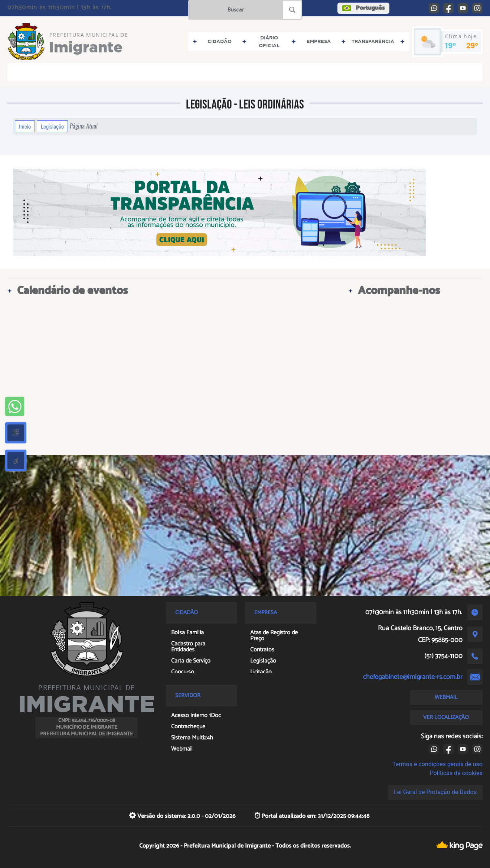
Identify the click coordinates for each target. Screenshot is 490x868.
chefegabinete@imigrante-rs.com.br (413, 677)
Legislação (52, 126)
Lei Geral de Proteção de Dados (435, 792)
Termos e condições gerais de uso (437, 764)
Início (25, 126)
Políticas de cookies (456, 773)
